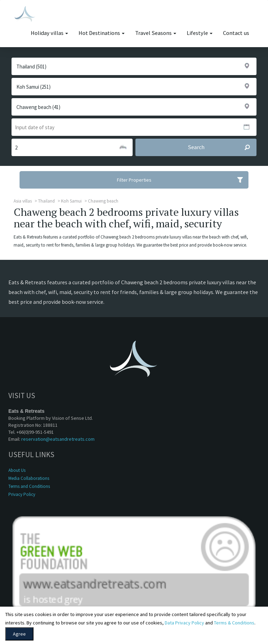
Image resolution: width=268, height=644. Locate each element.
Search (222, 147)
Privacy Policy (22, 494)
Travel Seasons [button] (156, 33)
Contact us (236, 33)
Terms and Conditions (29, 486)
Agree (19, 634)
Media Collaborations (29, 478)
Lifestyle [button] (200, 33)
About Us (17, 470)
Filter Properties (183, 180)
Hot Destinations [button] (102, 33)
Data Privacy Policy (184, 623)
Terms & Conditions (234, 623)
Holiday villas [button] (49, 33)
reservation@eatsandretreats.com (58, 439)
